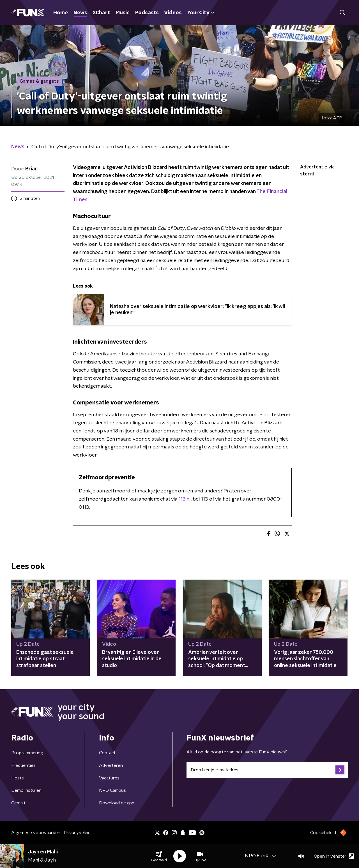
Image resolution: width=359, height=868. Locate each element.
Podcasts (147, 13)
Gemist (18, 803)
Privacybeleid (77, 833)
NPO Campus (112, 790)
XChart (101, 13)
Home (61, 13)
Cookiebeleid (323, 833)
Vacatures (109, 778)
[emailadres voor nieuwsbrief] (267, 770)
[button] (159, 856)
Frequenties (23, 765)
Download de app (117, 803)
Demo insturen (26, 790)
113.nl (185, 499)
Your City (201, 13)
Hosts (18, 778)
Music (123, 13)
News (80, 13)
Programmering (27, 753)
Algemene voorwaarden (36, 833)
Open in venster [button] (334, 856)
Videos (173, 13)
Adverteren (111, 765)
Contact (107, 753)
